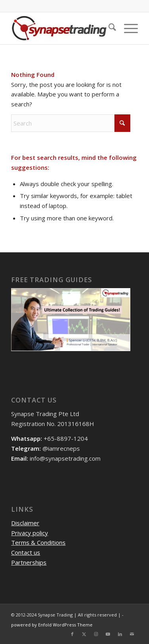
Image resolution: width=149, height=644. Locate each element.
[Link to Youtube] (108, 634)
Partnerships (29, 562)
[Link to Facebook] (72, 634)
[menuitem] (108, 28)
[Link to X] (84, 634)
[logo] (62, 28)
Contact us (26, 552)
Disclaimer (25, 523)
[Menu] (127, 28)
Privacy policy (30, 533)
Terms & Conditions (38, 542)
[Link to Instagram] (96, 634)
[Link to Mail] (132, 634)
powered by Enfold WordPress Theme (52, 625)
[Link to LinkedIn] (120, 634)
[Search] (108, 28)
